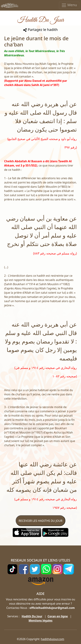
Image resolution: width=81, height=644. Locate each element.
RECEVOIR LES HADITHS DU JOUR (40, 521)
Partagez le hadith (40, 30)
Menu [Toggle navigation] (69, 5)
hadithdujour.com (53, 639)
